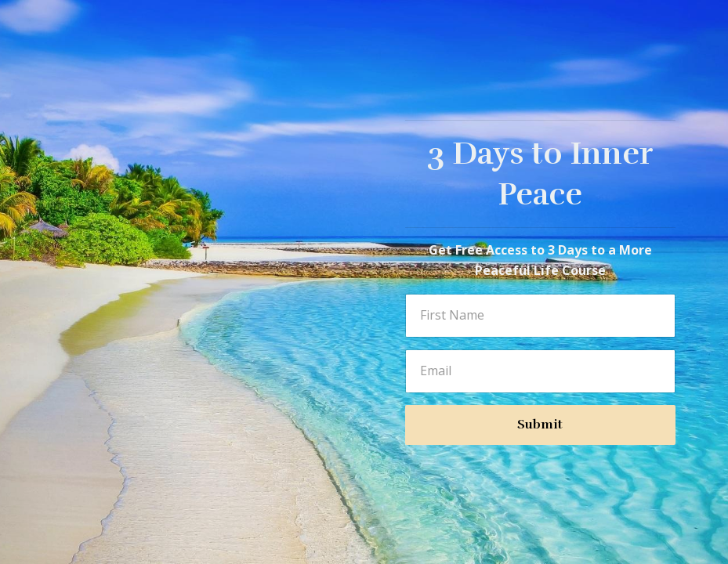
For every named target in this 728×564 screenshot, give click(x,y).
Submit (540, 425)
